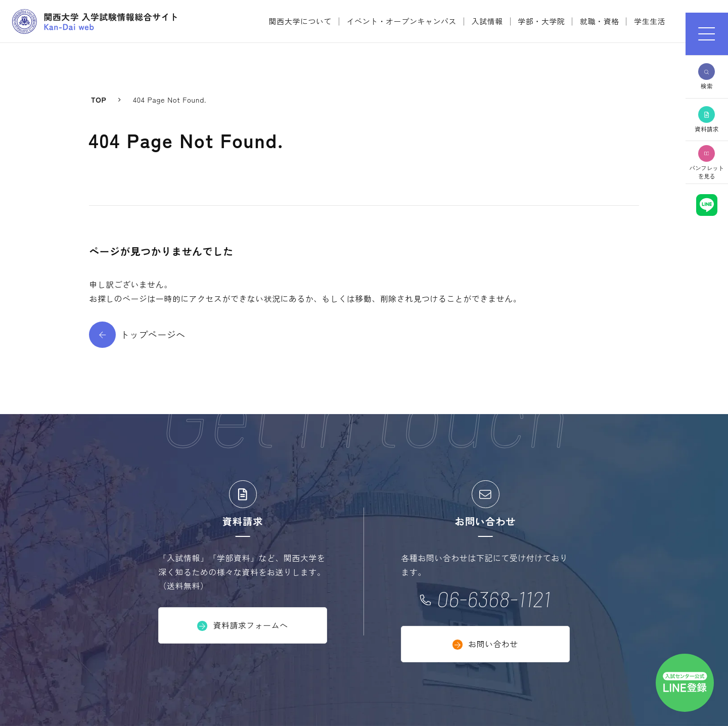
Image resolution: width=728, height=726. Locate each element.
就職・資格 (600, 21)
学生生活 (650, 21)
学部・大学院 (541, 21)
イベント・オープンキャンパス (402, 21)
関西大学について (300, 21)
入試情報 (487, 21)
